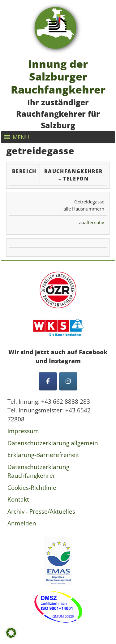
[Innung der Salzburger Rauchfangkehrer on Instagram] (68, 381)
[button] (21, 137)
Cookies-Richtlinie (32, 488)
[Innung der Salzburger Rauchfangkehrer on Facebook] (48, 381)
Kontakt (18, 499)
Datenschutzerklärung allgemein (53, 443)
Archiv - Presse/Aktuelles (41, 511)
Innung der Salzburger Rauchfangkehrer (58, 76)
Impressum (23, 431)
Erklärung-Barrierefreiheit (43, 455)
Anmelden (22, 523)
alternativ (94, 222)
